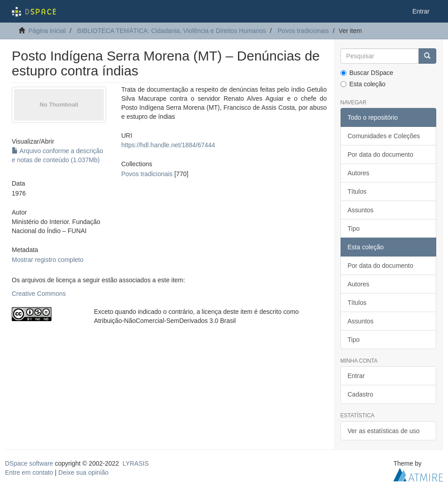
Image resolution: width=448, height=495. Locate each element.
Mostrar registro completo (48, 260)
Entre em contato (29, 472)
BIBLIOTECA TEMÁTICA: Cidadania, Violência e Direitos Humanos (172, 31)
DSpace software (29, 463)
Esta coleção (363, 84)
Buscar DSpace (367, 73)
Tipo (354, 229)
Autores (359, 173)
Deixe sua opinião (83, 472)
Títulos (357, 191)
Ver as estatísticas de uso (384, 431)
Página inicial (47, 31)
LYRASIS (135, 463)
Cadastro (361, 394)
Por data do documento (381, 154)
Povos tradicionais (303, 31)
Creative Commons (39, 294)
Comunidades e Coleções (384, 136)
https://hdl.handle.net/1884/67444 (168, 145)
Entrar (356, 376)
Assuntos (361, 210)
